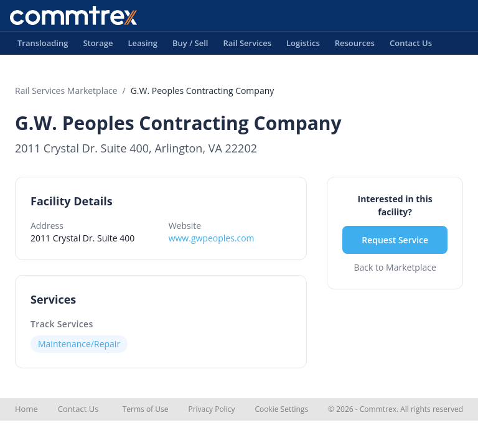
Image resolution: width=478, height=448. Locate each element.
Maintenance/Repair (79, 344)
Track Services (62, 324)
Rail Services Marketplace (66, 91)
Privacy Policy (211, 409)
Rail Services (247, 46)
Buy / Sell (190, 46)
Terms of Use (146, 409)
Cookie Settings (281, 409)
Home (26, 409)
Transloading (43, 46)
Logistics (303, 46)
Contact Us (411, 46)
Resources (355, 46)
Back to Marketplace (395, 267)
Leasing (143, 46)
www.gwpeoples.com (212, 238)
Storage (98, 46)
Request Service (395, 240)
